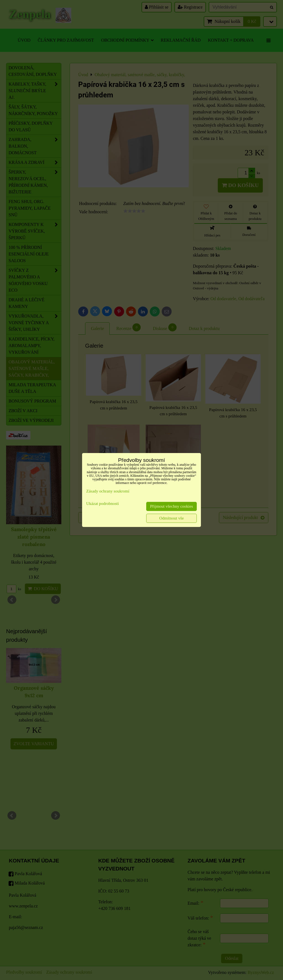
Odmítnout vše (171, 518)
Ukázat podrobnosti (103, 504)
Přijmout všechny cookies (171, 506)
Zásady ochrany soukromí (108, 491)
